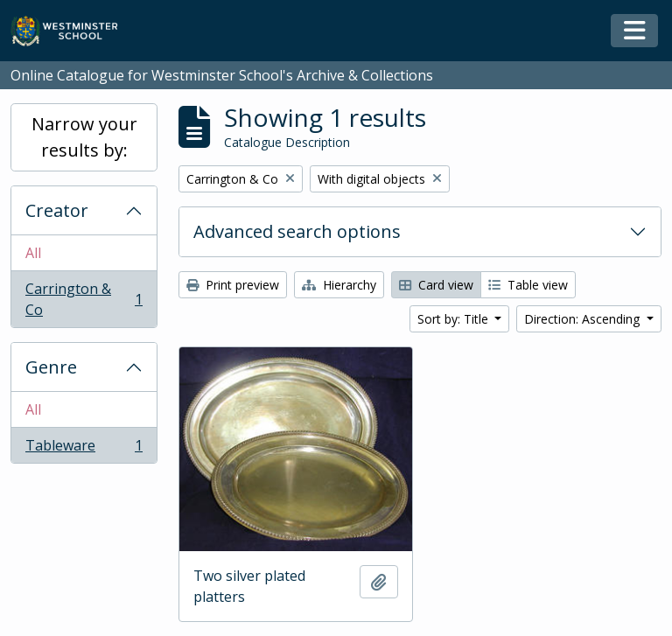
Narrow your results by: (84, 137)
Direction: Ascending (584, 319)
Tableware (84, 449)
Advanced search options (297, 231)
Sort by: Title (455, 319)
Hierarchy (339, 285)
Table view (528, 285)
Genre (51, 367)
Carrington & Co (84, 299)
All (33, 253)
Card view (436, 285)
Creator (57, 210)
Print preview (233, 285)
